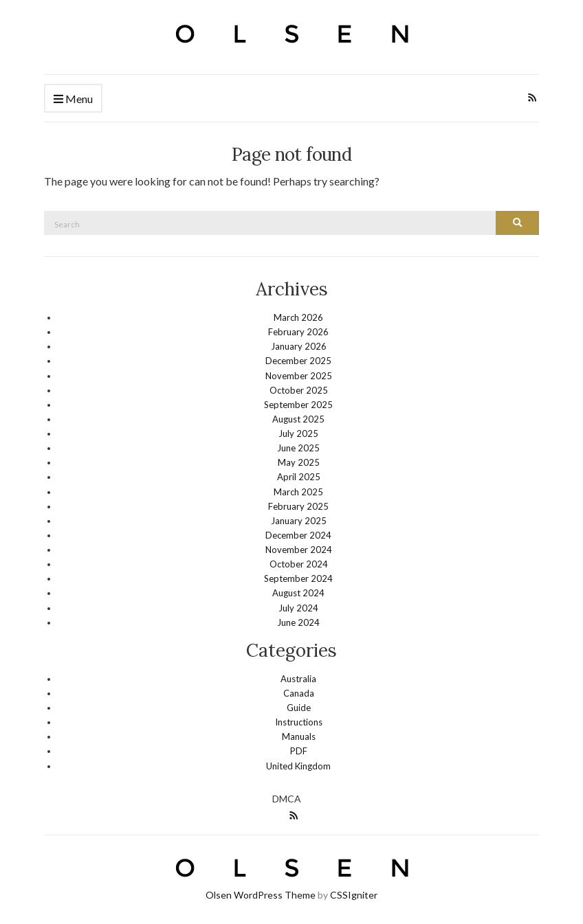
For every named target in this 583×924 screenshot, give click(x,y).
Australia (298, 679)
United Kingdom (298, 766)
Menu (73, 99)
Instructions (299, 722)
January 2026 (299, 346)
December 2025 (298, 361)
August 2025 (298, 419)
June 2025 (298, 448)
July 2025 (298, 433)
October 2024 (299, 564)
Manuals (299, 736)
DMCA (287, 799)
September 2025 (298, 405)
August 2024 (298, 593)
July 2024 (298, 608)
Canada (299, 693)
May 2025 (299, 462)
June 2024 (298, 622)
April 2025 (299, 477)
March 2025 (298, 492)
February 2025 (298, 506)
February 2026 (298, 332)
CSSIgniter (354, 895)
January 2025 (299, 521)
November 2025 (299, 376)
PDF (299, 751)
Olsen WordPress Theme (261, 895)
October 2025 (299, 390)
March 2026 (298, 317)
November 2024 (299, 550)
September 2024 (298, 578)
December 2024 (298, 535)
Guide (299, 708)
